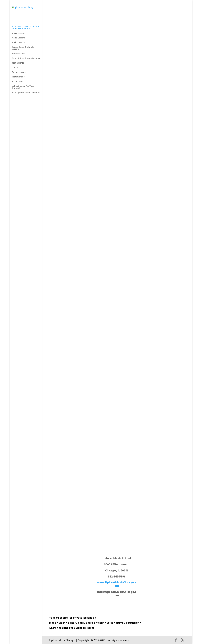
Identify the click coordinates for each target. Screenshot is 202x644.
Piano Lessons (18, 23)
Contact (16, 52)
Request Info (18, 48)
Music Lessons (19, 18)
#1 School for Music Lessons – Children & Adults (25, 12)
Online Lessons (19, 57)
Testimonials (18, 62)
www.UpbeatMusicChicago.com (117, 584)
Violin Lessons (18, 27)
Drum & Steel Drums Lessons (26, 43)
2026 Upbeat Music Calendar (26, 77)
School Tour (18, 66)
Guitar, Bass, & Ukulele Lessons (23, 33)
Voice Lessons (18, 38)
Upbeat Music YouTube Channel (23, 72)
